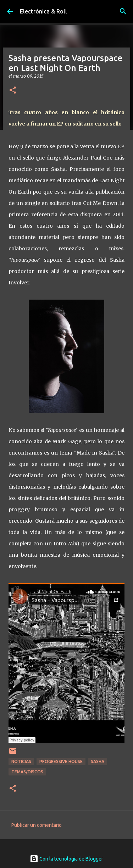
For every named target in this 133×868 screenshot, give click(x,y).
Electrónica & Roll (43, 11)
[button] (13, 91)
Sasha (98, 761)
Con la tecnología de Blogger (66, 859)
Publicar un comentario (37, 825)
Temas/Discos (27, 772)
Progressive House (61, 761)
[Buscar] (123, 11)
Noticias (21, 761)
